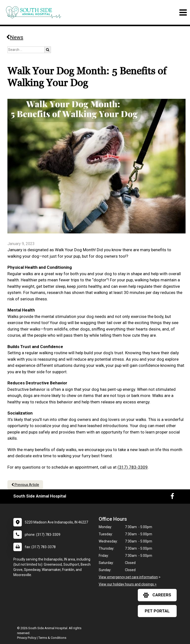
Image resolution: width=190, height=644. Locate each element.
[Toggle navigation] (183, 12)
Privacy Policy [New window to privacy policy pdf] (27, 638)
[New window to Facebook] (172, 497)
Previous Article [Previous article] (25, 485)
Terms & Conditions (52, 638)
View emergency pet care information (128, 577)
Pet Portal (157, 611)
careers (157, 595)
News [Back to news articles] (15, 37)
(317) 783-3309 (133, 467)
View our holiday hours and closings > (128, 584)
